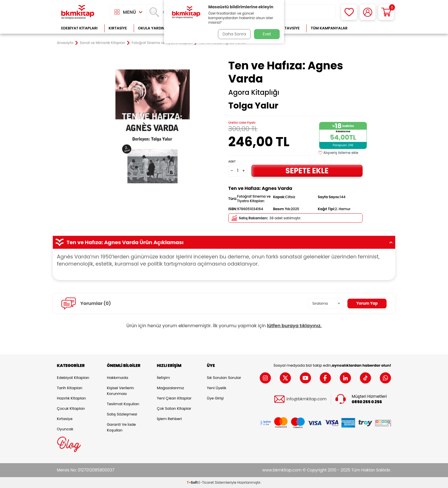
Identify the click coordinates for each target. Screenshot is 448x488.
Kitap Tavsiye (286, 28)
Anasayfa (65, 43)
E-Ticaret (206, 482)
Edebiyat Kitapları (79, 28)
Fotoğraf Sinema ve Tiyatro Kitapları (162, 43)
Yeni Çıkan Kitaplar (174, 398)
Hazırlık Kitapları (71, 398)
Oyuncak (65, 429)
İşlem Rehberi (169, 419)
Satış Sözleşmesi (122, 414)
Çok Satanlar (373, 28)
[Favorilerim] (349, 12)
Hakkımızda (117, 378)
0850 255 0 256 (367, 402)
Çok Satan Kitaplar (174, 408)
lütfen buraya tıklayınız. (294, 326)
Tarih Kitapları (70, 388)
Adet (232, 161)
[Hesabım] (368, 12)
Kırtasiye (118, 28)
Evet (267, 34)
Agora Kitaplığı (254, 93)
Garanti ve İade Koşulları (121, 427)
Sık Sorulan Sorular (224, 378)
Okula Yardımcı (154, 28)
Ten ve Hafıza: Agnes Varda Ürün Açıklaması (224, 242)
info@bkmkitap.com (306, 399)
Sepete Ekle (307, 171)
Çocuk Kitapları (71, 408)
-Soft (193, 482)
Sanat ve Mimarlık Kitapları (102, 43)
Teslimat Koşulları (123, 404)
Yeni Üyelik (217, 388)
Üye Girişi (215, 398)
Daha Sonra (233, 34)
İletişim (163, 378)
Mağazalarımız (170, 388)
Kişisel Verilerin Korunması (120, 391)
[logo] (78, 12)
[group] (153, 126)
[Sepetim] (386, 12)
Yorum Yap (366, 303)
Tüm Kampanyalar (329, 28)
